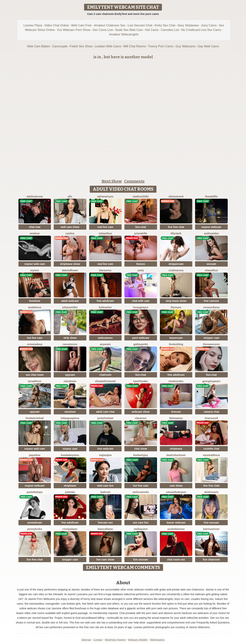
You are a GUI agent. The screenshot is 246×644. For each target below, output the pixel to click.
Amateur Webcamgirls (124, 34)
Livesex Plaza (33, 25)
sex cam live (141, 523)
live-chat (141, 227)
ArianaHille (141, 233)
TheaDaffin (211, 196)
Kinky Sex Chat (165, 25)
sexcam (211, 264)
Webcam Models (138, 640)
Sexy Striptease (188, 25)
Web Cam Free (81, 25)
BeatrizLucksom (176, 455)
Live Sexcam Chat (140, 25)
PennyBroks (35, 529)
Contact (98, 640)
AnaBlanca (35, 307)
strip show (70, 338)
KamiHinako (141, 381)
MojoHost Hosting (115, 640)
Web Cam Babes (39, 46)
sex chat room (35, 375)
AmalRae (35, 233)
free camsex (211, 301)
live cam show (105, 560)
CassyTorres (70, 344)
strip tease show (176, 301)
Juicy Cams (209, 25)
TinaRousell (211, 418)
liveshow (35, 301)
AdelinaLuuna (35, 196)
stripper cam (211, 338)
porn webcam (141, 338)
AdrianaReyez (105, 196)
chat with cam (141, 301)
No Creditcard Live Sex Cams (201, 30)
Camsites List (170, 30)
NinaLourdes (176, 381)
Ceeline (70, 233)
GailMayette (141, 344)
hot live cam (35, 338)
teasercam (176, 338)
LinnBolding (176, 344)
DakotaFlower (70, 270)
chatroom (105, 375)
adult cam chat (105, 412)
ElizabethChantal (105, 381)
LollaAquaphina (70, 418)
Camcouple (60, 46)
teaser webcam (176, 523)
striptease (176, 449)
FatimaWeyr (176, 418)
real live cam (105, 227)
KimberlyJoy (141, 455)
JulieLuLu (70, 492)
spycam (70, 375)
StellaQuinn (141, 529)
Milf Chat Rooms (135, 46)
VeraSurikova (211, 307)
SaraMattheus (211, 455)
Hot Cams (152, 30)
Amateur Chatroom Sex (110, 25)
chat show (141, 449)
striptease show (70, 264)
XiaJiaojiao (105, 455)
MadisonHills (141, 196)
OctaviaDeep (35, 344)
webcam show (141, 412)
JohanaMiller (70, 307)
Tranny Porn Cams (161, 46)
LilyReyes (176, 307)
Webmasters (157, 640)
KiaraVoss (105, 270)
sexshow (70, 412)
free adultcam (105, 301)
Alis (70, 196)
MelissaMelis (141, 492)
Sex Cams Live (103, 30)
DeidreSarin (211, 492)
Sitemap (86, 640)
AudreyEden (211, 233)
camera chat (211, 412)
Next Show (112, 181)
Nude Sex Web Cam (129, 30)
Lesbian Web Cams (108, 46)
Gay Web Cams (208, 46)
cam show (176, 486)
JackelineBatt (105, 418)
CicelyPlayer (70, 529)
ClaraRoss (141, 418)
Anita (141, 270)
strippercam (176, 264)
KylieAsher (105, 307)
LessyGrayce (141, 307)
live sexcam (141, 560)
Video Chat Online (57, 25)
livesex (141, 264)
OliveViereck (176, 196)
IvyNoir (35, 270)
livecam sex (105, 523)
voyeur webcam (211, 227)
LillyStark (176, 233)
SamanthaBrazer (176, 492)
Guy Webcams (185, 46)
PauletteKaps (35, 492)
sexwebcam (35, 523)
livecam (176, 412)
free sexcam (211, 523)
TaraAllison (35, 381)
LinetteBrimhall (35, 418)
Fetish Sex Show (81, 46)
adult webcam (70, 301)
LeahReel (105, 492)
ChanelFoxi (211, 270)
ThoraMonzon (211, 344)
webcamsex (105, 338)
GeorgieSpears (211, 381)
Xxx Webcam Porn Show (74, 30)
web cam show (70, 227)
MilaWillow (105, 233)
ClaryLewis (70, 381)
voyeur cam (70, 449)
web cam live (105, 486)
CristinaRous (176, 270)
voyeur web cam (35, 264)
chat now (35, 227)
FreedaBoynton (70, 455)
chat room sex (176, 560)
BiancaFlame (105, 529)
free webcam (105, 449)
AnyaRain (105, 344)
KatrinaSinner (211, 529)
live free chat (176, 227)
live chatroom (211, 560)
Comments (134, 181)
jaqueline (35, 455)
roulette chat (211, 449)
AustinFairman (176, 529)
